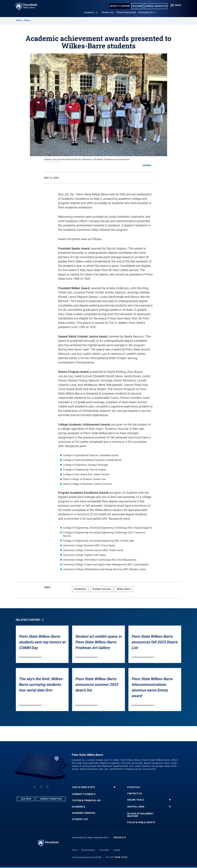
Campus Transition (156, 6)
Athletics (134, 787)
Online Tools (136, 800)
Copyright (117, 850)
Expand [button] (147, 165)
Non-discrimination (88, 850)
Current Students (84, 794)
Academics (89, 12)
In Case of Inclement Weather (140, 815)
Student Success (102, 589)
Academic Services (84, 813)
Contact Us (135, 794)
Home (19, 20)
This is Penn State (83, 787)
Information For (146, 12)
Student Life (108, 12)
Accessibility (104, 850)
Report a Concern (120, 6)
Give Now (137, 6)
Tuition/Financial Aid (126, 12)
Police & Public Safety (141, 822)
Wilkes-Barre (124, 589)
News (27, 20)
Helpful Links (136, 807)
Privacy (74, 850)
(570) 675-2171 (120, 838)
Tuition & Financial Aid (86, 800)
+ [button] (115, 787)
